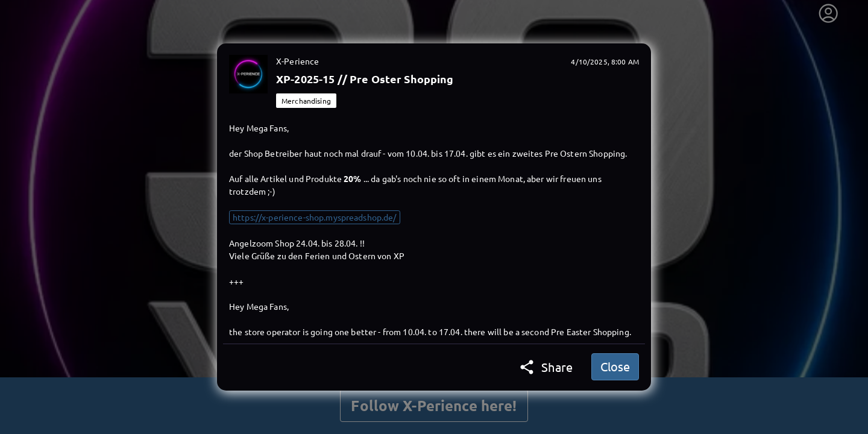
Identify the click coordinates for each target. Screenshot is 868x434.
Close (615, 366)
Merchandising (306, 101)
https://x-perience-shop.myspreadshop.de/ (315, 217)
